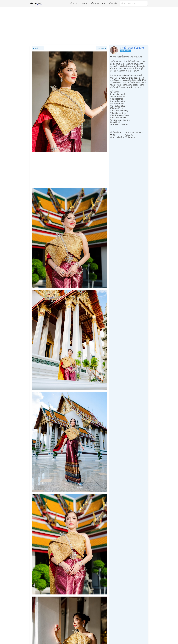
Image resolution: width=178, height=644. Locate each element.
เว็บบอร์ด (113, 3)
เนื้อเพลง (95, 3)
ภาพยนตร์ (84, 3)
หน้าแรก (73, 3)
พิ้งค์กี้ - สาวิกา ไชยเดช (132, 48)
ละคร (104, 3)
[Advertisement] (89, 26)
